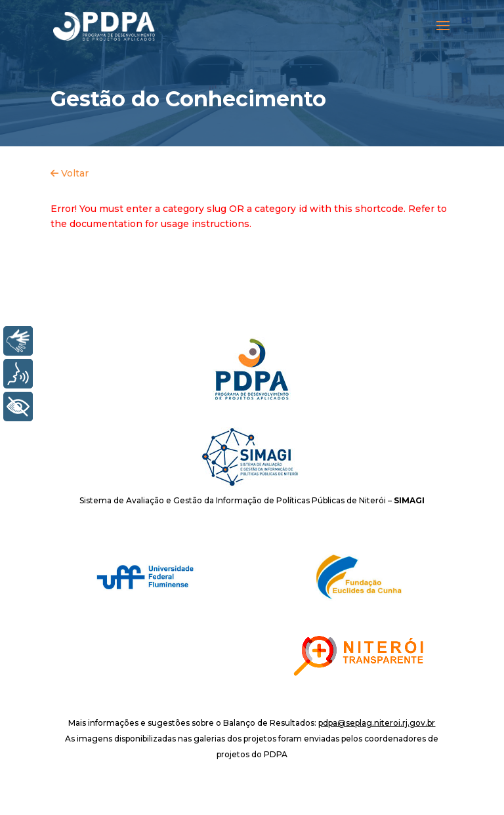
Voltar (70, 173)
